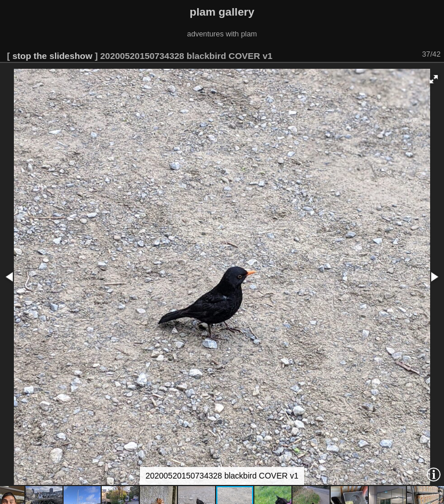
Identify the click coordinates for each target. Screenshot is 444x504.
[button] (434, 79)
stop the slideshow (52, 56)
